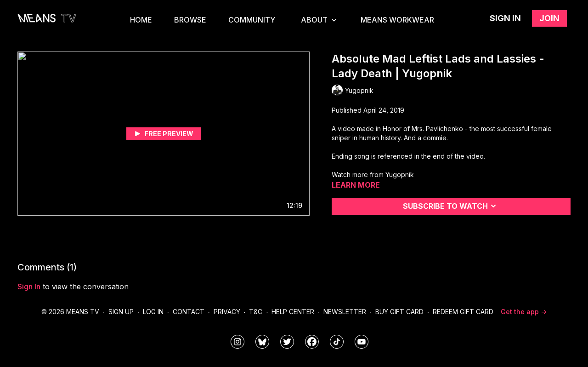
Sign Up (121, 312)
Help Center (293, 312)
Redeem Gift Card (463, 312)
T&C (256, 312)
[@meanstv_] (337, 342)
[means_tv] (237, 342)
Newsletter (345, 312)
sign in (29, 287)
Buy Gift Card (399, 312)
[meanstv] (312, 342)
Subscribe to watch (451, 206)
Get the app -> (524, 312)
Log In (153, 312)
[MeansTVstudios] (262, 342)
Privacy (227, 312)
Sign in (505, 18)
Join (549, 18)
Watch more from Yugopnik (373, 175)
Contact (189, 312)
